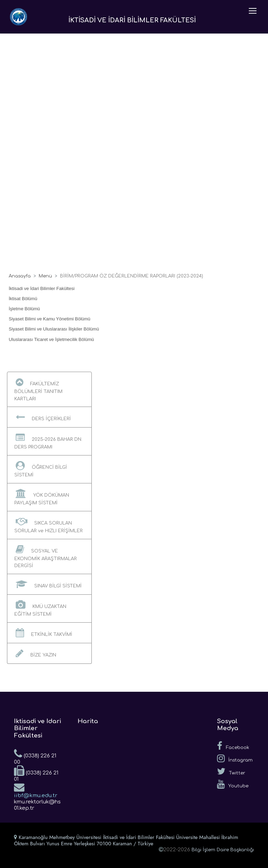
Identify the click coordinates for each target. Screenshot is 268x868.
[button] (49, 390)
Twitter (231, 771)
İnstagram (235, 758)
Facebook (233, 746)
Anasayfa (20, 276)
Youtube (233, 784)
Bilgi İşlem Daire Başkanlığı (223, 850)
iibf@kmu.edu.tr (36, 790)
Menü (45, 276)
